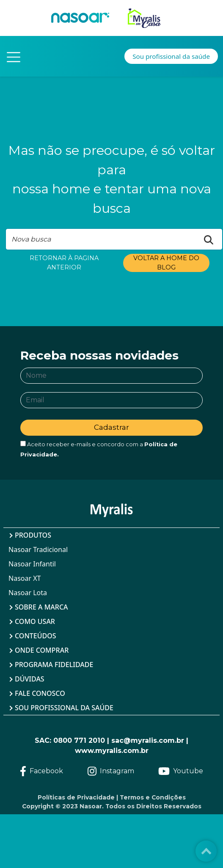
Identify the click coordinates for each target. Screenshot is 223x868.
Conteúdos (36, 636)
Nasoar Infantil (32, 564)
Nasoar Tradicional (38, 549)
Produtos (33, 535)
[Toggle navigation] (14, 56)
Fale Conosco (40, 693)
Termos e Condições (153, 797)
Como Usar (35, 621)
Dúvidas (30, 679)
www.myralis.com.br (112, 751)
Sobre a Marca (41, 607)
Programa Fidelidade (54, 665)
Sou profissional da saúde (64, 708)
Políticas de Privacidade (76, 797)
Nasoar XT (25, 578)
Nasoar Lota (28, 593)
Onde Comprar (42, 650)
